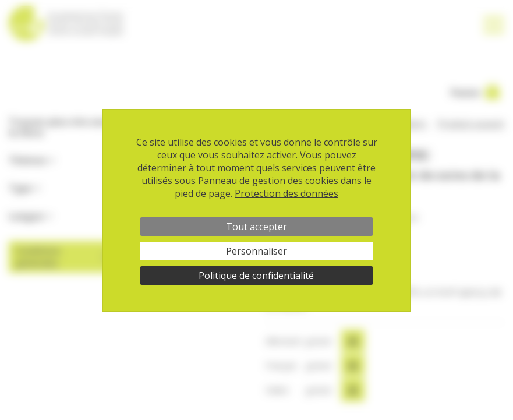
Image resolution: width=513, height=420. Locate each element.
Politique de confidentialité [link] (256, 276)
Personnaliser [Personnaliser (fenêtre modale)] (256, 251)
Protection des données (286, 193)
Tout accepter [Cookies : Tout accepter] (256, 227)
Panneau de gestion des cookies (268, 181)
